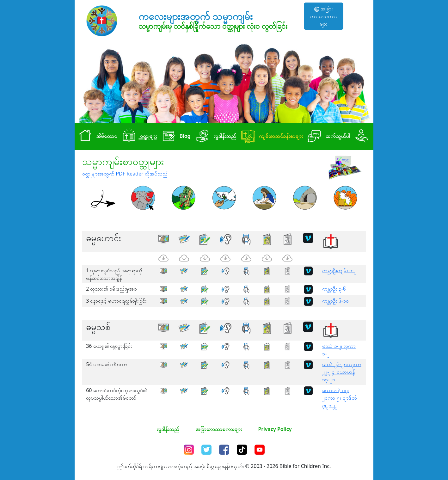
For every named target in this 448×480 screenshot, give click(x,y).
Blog (175, 137)
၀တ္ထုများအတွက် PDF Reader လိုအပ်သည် (125, 174)
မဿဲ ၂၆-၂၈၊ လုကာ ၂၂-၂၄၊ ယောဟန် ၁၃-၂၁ (342, 372)
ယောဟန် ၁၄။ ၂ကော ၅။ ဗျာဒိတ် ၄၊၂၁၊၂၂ (339, 398)
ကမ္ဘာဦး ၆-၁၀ (335, 301)
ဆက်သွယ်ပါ (328, 137)
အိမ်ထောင (96, 137)
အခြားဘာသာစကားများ (323, 16)
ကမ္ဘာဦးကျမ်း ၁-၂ (339, 270)
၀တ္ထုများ (138, 137)
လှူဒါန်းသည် (215, 137)
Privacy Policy (275, 429)
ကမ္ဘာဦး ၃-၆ (334, 289)
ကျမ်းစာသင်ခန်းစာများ (271, 137)
